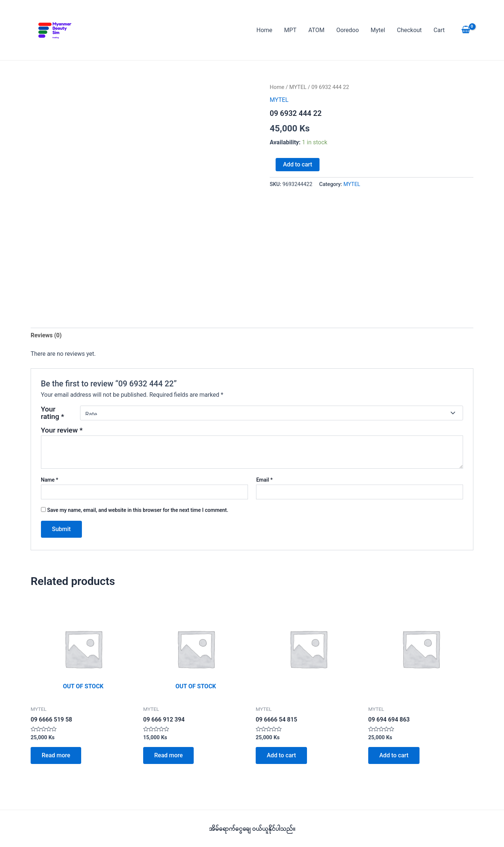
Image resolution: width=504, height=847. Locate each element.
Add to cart (298, 164)
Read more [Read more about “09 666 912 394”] (168, 755)
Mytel (378, 30)
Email (264, 480)
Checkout (409, 30)
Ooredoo (347, 30)
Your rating (53, 413)
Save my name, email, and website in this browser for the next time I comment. (138, 510)
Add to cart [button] (281, 755)
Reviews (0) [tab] (46, 335)
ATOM (317, 30)
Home (264, 30)
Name (50, 480)
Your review (62, 430)
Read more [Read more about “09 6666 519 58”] (56, 755)
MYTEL (298, 87)
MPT (290, 30)
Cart (439, 30)
